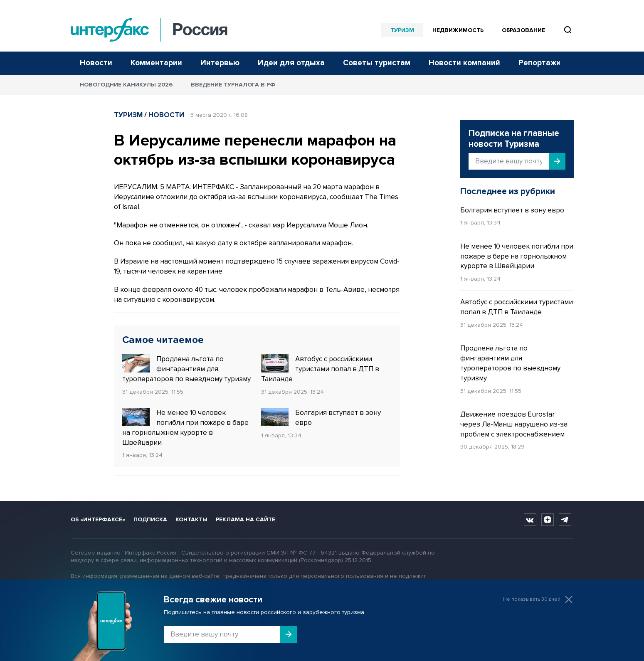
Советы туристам (377, 63)
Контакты (191, 519)
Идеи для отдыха (291, 63)
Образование (523, 30)
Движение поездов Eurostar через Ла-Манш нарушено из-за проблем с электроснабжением (514, 424)
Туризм (402, 30)
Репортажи (540, 63)
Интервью (220, 63)
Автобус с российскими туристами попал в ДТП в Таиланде (320, 369)
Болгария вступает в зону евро (321, 417)
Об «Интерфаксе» (98, 519)
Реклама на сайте (246, 519)
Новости (96, 63)
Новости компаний (464, 63)
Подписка (150, 519)
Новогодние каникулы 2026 (126, 85)
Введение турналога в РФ (233, 85)
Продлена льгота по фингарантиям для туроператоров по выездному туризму (186, 369)
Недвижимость (458, 30)
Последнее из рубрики (508, 191)
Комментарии (156, 63)
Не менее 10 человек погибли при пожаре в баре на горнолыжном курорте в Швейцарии (185, 427)
